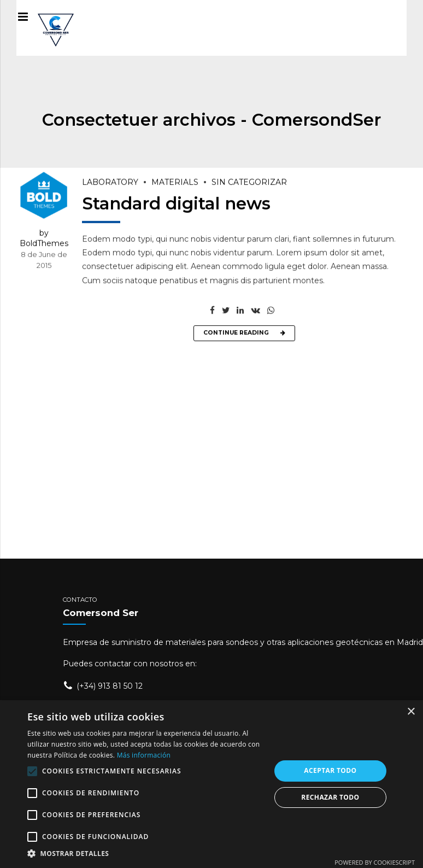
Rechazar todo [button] (330, 797)
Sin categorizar (249, 183)
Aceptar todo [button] (330, 770)
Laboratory (110, 183)
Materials (175, 183)
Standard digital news (176, 204)
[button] (145, 854)
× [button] (411, 712)
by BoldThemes (44, 239)
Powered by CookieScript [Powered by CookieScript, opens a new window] (375, 862)
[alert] (211, 784)
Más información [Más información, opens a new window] (144, 755)
